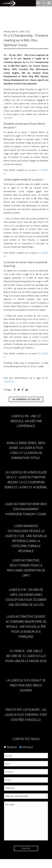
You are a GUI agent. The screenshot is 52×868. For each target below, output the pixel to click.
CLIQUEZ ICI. (9, 382)
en (44, 3)
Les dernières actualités (26, 399)
